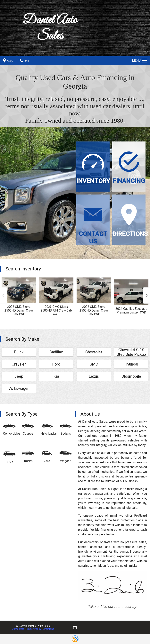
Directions (48, 629)
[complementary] (138, 632)
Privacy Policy (33, 629)
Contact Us (18, 629)
